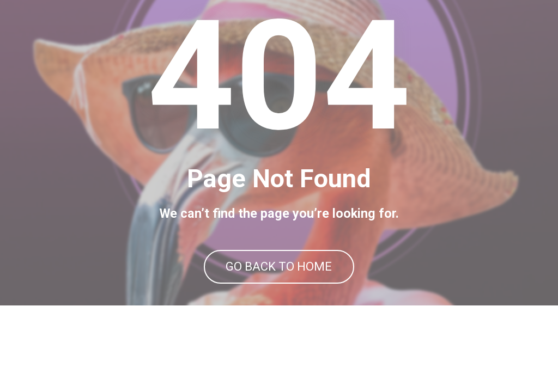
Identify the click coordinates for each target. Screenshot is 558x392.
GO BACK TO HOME (279, 310)
